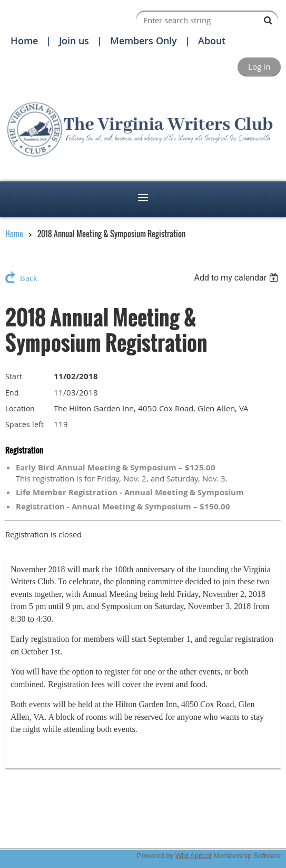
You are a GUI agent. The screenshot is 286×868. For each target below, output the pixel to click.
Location (20, 408)
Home (24, 41)
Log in (259, 66)
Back (29, 278)
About (212, 41)
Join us (74, 41)
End (12, 393)
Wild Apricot (194, 856)
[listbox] (237, 278)
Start (14, 376)
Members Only (144, 41)
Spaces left (24, 424)
